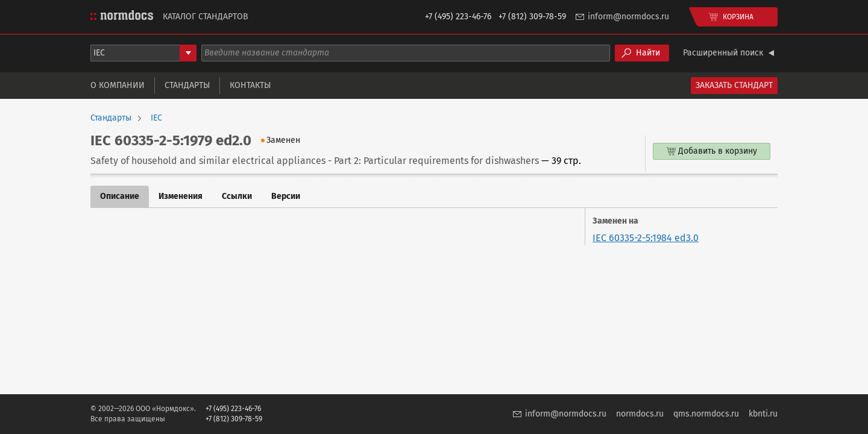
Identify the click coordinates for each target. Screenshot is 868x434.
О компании (118, 85)
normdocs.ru (640, 414)
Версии (286, 196)
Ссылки (237, 196)
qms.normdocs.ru (706, 414)
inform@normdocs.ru (628, 17)
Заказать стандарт (734, 85)
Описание (120, 196)
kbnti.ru (763, 414)
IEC (156, 118)
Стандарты (187, 85)
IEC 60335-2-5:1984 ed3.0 (646, 238)
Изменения (181, 196)
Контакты (250, 85)
